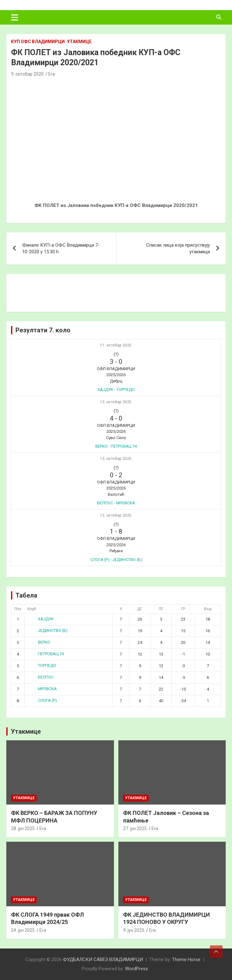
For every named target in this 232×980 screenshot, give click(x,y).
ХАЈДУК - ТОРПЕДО (116, 390)
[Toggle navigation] (15, 17)
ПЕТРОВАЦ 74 (46, 654)
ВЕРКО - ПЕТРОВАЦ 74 (116, 446)
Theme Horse (186, 960)
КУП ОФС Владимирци (38, 42)
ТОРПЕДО (42, 665)
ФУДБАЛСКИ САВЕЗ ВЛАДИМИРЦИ (103, 960)
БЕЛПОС (41, 677)
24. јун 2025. (23, 930)
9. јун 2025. (134, 930)
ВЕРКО (39, 642)
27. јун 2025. (135, 828)
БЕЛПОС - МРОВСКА (116, 503)
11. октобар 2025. (116, 345)
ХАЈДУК (41, 619)
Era (52, 74)
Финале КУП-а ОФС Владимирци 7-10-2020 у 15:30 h (61, 248)
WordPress (137, 969)
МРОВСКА (42, 689)
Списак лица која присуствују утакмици (178, 248)
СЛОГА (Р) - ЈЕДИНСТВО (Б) (116, 560)
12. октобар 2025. (116, 402)
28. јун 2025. (23, 828)
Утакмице (79, 42)
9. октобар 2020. (28, 74)
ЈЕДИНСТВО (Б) (48, 630)
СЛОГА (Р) (42, 700)
